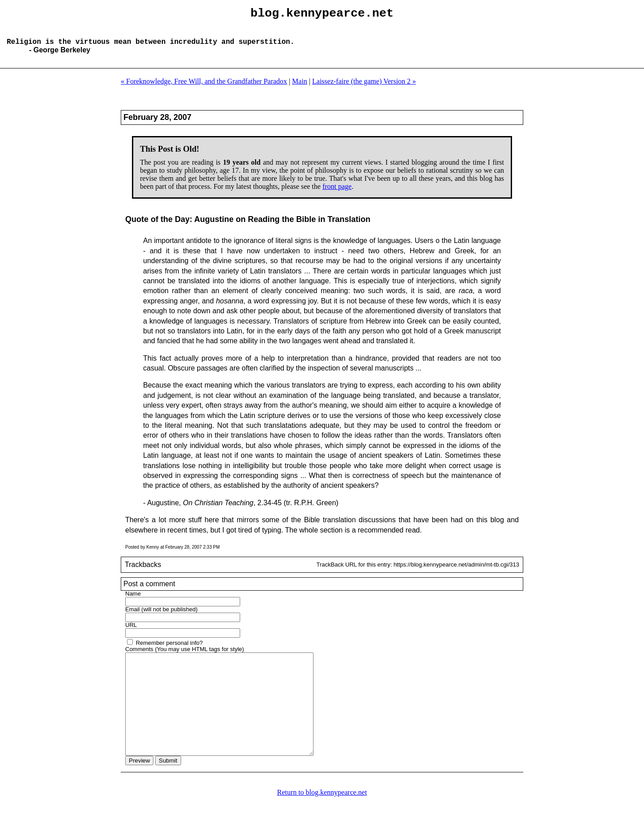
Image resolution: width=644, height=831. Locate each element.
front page (337, 194)
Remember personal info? (169, 650)
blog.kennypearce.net (322, 15)
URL (131, 632)
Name (133, 601)
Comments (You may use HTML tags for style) (185, 656)
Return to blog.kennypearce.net (322, 820)
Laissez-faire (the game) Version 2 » (364, 88)
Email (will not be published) (161, 616)
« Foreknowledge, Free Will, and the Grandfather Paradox (204, 88)
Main (300, 88)
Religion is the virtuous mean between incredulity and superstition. (150, 48)
